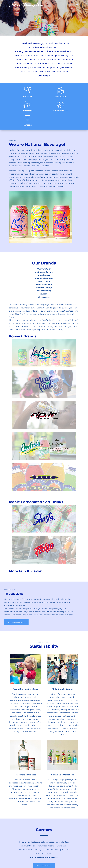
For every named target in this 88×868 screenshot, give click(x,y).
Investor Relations (16, 622)
